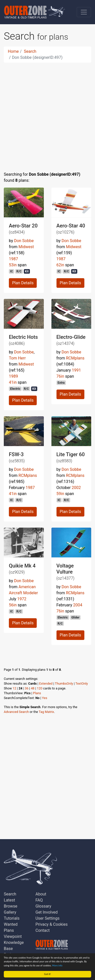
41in (13, 382)
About (41, 894)
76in (60, 376)
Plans (37, 693)
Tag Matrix (46, 712)
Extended (46, 684)
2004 (78, 605)
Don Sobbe (24, 241)
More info (57, 965)
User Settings (48, 918)
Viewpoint (13, 936)
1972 (22, 599)
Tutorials (12, 918)
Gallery (10, 912)
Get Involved (47, 912)
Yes (45, 698)
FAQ (39, 900)
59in (60, 494)
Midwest (26, 247)
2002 (76, 488)
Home (13, 51)
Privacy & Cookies (52, 924)
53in (13, 265)
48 (33, 688)
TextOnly (82, 684)
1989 (13, 376)
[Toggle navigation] (84, 12)
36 (27, 688)
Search (30, 51)
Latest (9, 900)
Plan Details (23, 283)
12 (14, 688)
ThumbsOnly (64, 684)
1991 (77, 370)
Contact (43, 930)
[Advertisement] (48, 114)
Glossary (43, 906)
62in (60, 265)
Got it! (48, 974)
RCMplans (75, 358)
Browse (11, 906)
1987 (13, 259)
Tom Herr (17, 358)
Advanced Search (16, 712)
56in (13, 605)
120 (40, 688)
